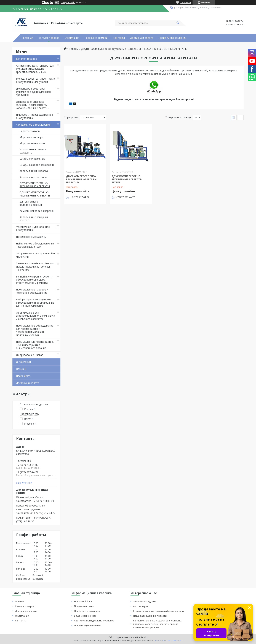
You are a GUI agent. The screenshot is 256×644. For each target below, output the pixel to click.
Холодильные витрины (33, 177)
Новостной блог (83, 601)
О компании (72, 38)
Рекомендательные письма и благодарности (159, 611)
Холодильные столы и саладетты (33, 151)
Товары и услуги (79, 49)
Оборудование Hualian (30, 355)
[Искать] (178, 23)
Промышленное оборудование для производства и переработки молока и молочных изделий (35, 330)
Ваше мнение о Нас (85, 616)
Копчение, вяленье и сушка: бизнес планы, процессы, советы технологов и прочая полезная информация (158, 624)
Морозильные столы (32, 143)
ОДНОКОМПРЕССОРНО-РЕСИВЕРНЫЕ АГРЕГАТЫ (35, 194)
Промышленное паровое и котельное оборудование (32, 291)
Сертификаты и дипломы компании (94, 621)
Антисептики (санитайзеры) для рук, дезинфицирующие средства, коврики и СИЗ (35, 69)
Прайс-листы (24, 376)
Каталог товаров (49, 38)
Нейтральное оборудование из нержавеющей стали (35, 245)
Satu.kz (144, 637)
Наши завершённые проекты (150, 616)
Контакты (119, 38)
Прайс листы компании (172, 38)
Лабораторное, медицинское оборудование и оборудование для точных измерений (35, 303)
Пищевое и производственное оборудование (34, 116)
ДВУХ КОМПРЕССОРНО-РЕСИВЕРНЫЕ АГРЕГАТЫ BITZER (127, 179)
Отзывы (21, 369)
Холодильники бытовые (34, 171)
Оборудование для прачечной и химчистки (35, 255)
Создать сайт (68, 2)
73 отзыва (186, 2)
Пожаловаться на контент (169, 641)
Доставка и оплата (142, 38)
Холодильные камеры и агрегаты (34, 219)
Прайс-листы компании (87, 611)
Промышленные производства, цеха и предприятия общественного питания (35, 345)
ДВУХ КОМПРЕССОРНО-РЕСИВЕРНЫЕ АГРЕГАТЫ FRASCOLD (81, 179)
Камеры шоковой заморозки (37, 211)
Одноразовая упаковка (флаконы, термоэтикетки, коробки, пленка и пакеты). (32, 105)
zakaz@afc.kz (24, 483)
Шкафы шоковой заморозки (37, 165)
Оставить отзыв (234, 25)
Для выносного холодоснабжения (31, 203)
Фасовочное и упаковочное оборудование (33, 228)
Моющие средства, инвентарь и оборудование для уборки (35, 80)
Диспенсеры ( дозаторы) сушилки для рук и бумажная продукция (33, 92)
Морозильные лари (31, 137)
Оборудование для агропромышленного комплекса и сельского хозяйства (35, 316)
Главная (28, 38)
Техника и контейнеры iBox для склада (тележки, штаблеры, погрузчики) (35, 266)
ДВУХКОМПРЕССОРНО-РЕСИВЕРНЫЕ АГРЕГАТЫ (35, 185)
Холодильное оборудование (33, 125)
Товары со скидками (145, 601)
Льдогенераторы (30, 131)
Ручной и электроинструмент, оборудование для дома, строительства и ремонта (34, 280)
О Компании (23, 362)
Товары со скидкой (96, 38)
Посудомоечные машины (31, 237)
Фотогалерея (141, 606)
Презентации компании (88, 625)
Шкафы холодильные (32, 159)
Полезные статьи (84, 606)
